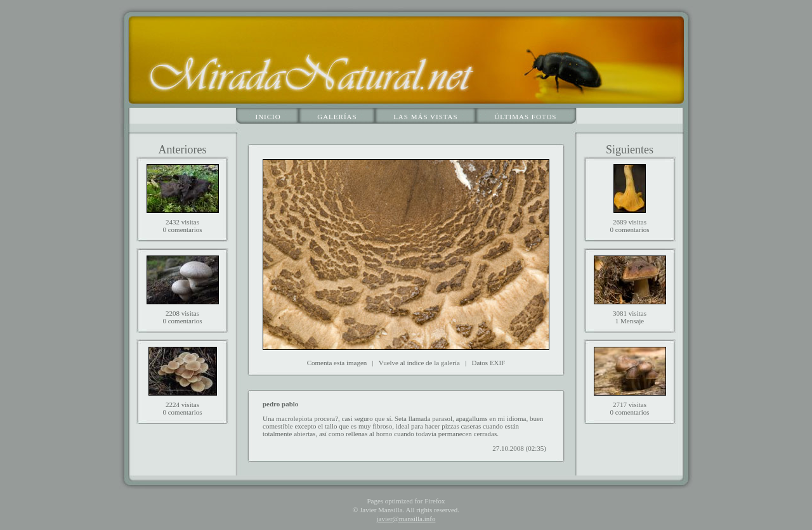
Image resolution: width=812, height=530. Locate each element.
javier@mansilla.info (406, 519)
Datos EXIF (488, 363)
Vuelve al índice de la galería (419, 363)
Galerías (337, 117)
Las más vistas (426, 117)
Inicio (268, 117)
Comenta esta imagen (337, 363)
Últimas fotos (525, 117)
